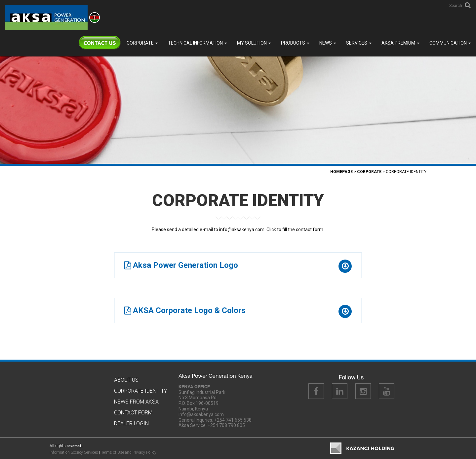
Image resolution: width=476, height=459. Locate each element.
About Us (126, 380)
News (328, 43)
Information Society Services (74, 452)
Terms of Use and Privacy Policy (129, 452)
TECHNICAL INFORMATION (198, 43)
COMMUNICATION (450, 43)
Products (295, 43)
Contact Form (133, 413)
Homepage (341, 172)
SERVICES (359, 43)
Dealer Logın (131, 424)
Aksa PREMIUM (400, 43)
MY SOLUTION (254, 43)
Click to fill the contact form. (295, 229)
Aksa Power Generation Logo (185, 265)
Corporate (142, 43)
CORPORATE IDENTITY (140, 391)
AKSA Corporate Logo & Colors (189, 310)
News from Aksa (136, 402)
